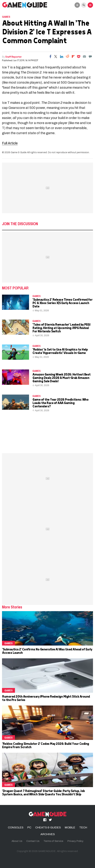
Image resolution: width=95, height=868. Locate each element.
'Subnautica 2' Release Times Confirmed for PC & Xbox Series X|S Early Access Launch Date (62, 303)
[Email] (84, 56)
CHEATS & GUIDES (48, 827)
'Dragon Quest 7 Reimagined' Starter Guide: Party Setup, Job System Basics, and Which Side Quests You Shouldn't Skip (43, 792)
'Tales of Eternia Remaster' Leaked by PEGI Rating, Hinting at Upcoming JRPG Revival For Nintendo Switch (61, 328)
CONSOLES (16, 827)
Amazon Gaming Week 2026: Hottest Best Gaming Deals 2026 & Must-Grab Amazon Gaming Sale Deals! (61, 378)
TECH (83, 827)
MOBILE (70, 827)
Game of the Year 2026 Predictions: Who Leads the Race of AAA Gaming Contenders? (60, 403)
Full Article (10, 143)
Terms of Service (53, 841)
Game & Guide (19, 152)
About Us (17, 841)
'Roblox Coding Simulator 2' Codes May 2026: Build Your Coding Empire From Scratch (45, 745)
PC (29, 827)
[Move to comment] (90, 56)
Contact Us (33, 841)
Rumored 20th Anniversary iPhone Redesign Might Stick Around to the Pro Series (46, 698)
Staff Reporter (14, 57)
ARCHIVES (48, 834)
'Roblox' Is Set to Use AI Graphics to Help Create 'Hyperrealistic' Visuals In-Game (60, 351)
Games (6, 17)
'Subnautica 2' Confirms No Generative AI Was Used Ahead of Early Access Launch (47, 651)
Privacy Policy (75, 841)
